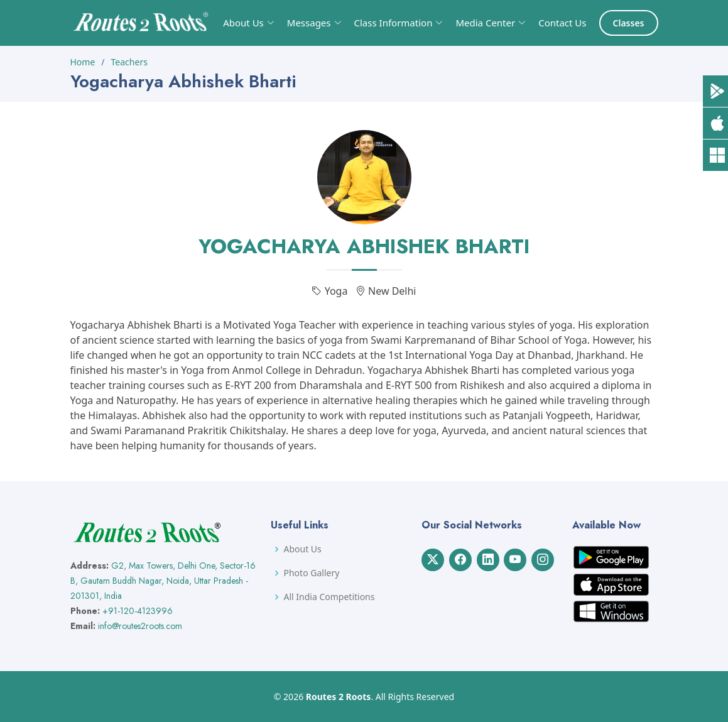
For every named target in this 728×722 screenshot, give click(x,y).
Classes (629, 23)
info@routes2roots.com (140, 626)
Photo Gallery (311, 573)
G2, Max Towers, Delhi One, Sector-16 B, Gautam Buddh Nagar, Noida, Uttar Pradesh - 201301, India (163, 581)
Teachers (129, 62)
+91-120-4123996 (138, 611)
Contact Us (562, 23)
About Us (302, 549)
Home (83, 62)
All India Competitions (329, 597)
